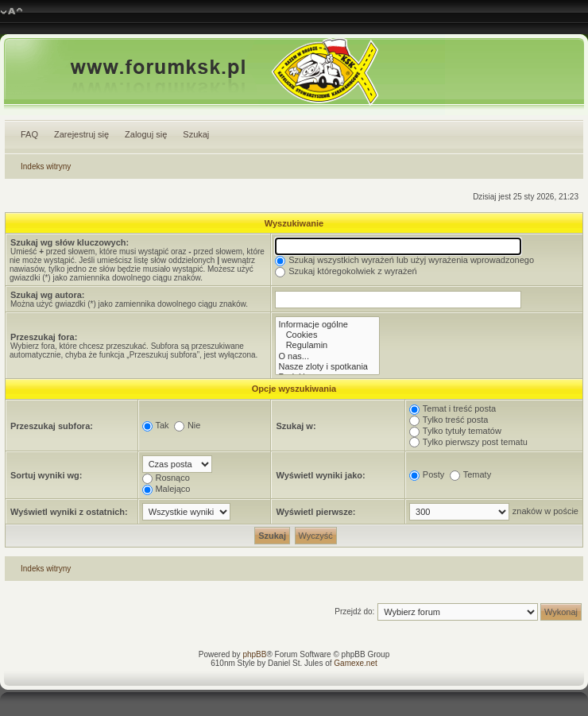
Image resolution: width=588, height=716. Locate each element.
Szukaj (196, 134)
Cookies (327, 335)
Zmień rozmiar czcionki (12, 12)
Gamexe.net (355, 663)
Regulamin (327, 345)
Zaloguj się (146, 134)
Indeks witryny (46, 166)
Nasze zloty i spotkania (327, 367)
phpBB (254, 654)
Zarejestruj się (81, 134)
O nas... (327, 356)
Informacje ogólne (327, 325)
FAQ (29, 134)
